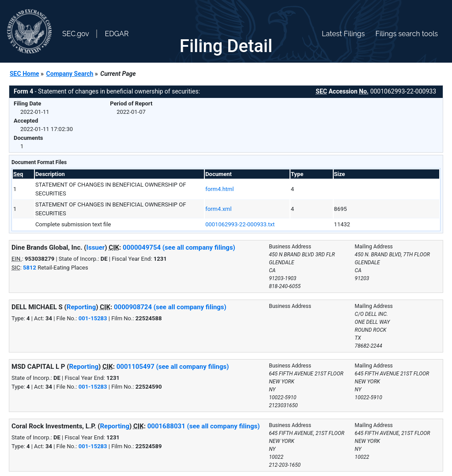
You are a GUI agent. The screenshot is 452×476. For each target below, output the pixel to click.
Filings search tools (407, 34)
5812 (30, 268)
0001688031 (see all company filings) (204, 426)
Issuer (96, 247)
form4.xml (218, 209)
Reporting (81, 307)
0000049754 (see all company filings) (179, 247)
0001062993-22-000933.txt (240, 224)
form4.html (219, 189)
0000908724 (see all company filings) (170, 307)
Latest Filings (343, 34)
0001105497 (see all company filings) (173, 367)
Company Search (70, 74)
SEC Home (24, 74)
